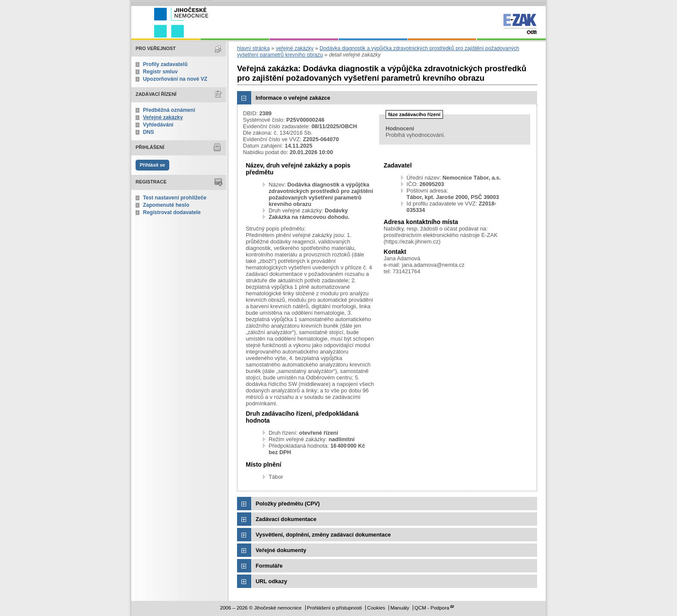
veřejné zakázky (295, 48)
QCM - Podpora (432, 608)
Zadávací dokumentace (286, 519)
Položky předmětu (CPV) (288, 504)
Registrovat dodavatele (172, 212)
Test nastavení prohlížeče (175, 198)
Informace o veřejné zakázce (293, 98)
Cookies (376, 608)
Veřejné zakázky (163, 117)
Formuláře (269, 566)
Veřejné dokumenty (281, 550)
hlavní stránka (253, 48)
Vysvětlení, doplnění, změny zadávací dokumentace (323, 535)
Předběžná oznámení (169, 110)
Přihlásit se (152, 165)
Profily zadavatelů (165, 64)
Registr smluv (160, 72)
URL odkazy (271, 581)
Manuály (400, 608)
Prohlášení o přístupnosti (334, 608)
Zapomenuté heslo (166, 205)
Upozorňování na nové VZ (175, 79)
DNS (149, 132)
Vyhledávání (158, 125)
